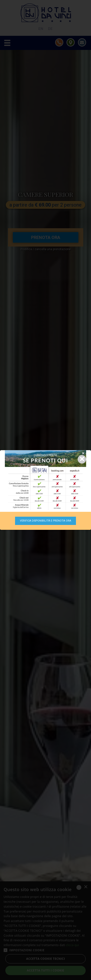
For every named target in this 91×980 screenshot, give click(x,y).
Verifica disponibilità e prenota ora (45, 521)
